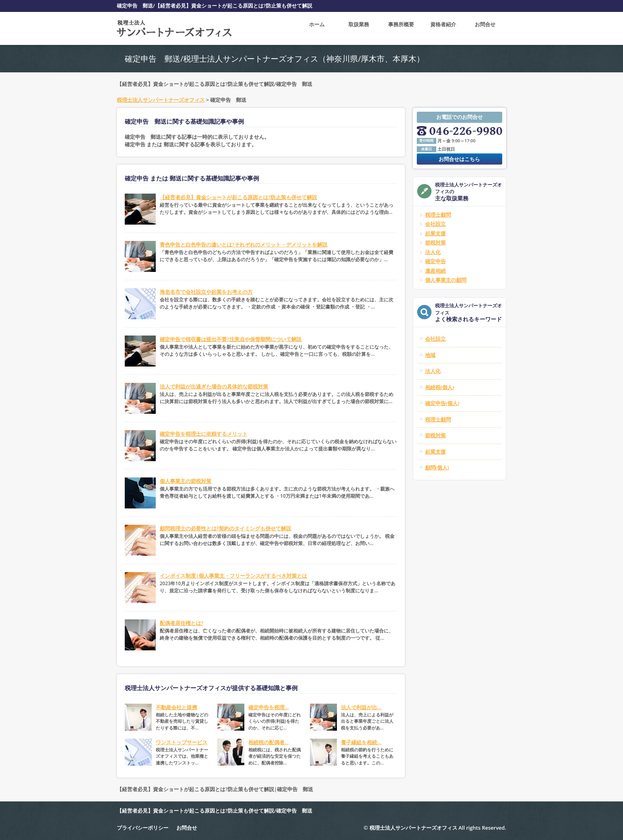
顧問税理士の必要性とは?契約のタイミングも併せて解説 (225, 528)
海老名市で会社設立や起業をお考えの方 (206, 292)
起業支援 (435, 233)
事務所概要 (401, 28)
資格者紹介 (443, 28)
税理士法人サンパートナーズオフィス (161, 100)
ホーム (317, 28)
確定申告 (435, 261)
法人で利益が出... (361, 707)
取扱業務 (359, 28)
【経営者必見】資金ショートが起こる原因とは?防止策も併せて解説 (238, 197)
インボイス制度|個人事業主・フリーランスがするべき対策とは (233, 576)
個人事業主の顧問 (446, 280)
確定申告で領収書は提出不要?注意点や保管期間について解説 (231, 339)
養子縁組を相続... (361, 742)
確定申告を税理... (269, 707)
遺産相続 (435, 271)
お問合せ (485, 28)
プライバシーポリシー (143, 828)
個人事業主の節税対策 (186, 481)
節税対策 (435, 242)
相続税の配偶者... (269, 742)
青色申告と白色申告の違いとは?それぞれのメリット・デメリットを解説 (244, 244)
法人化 (433, 252)
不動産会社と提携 (176, 707)
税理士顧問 (438, 215)
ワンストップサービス (182, 742)
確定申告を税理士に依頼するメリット (204, 434)
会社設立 (435, 224)
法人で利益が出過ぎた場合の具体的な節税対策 (214, 386)
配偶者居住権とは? (182, 623)
